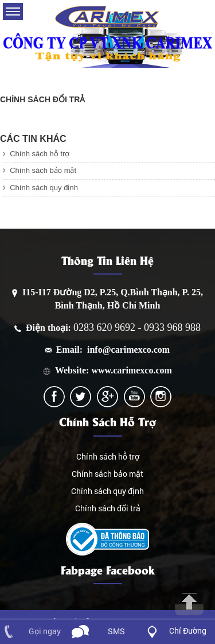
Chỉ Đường (188, 630)
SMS (116, 631)
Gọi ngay (45, 631)
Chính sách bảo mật (40, 170)
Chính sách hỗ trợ (36, 154)
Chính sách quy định (40, 188)
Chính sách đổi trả (108, 508)
